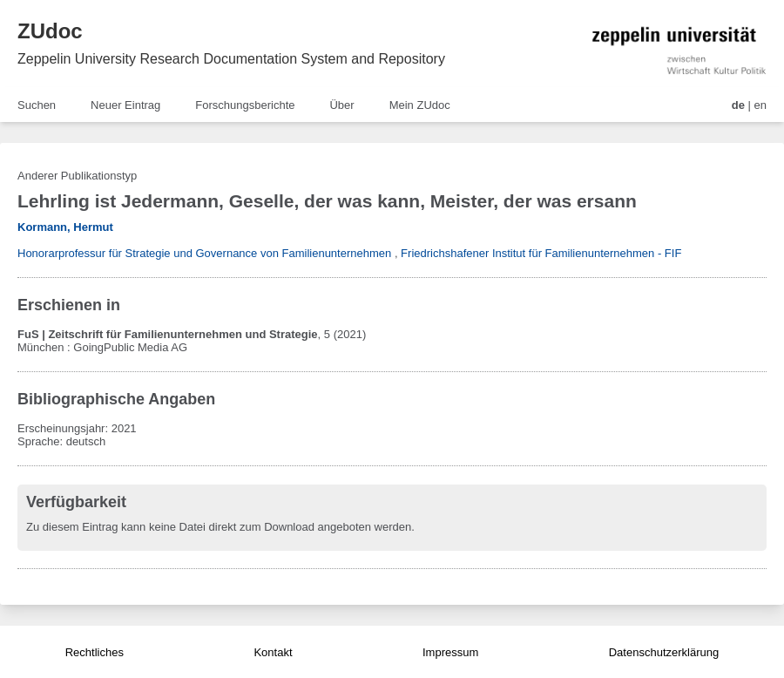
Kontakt (273, 652)
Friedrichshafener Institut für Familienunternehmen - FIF (541, 253)
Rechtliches (95, 652)
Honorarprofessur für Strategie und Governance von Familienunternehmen (204, 253)
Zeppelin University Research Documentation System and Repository (231, 59)
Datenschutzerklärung (664, 652)
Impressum (450, 652)
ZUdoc (50, 31)
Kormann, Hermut (65, 227)
